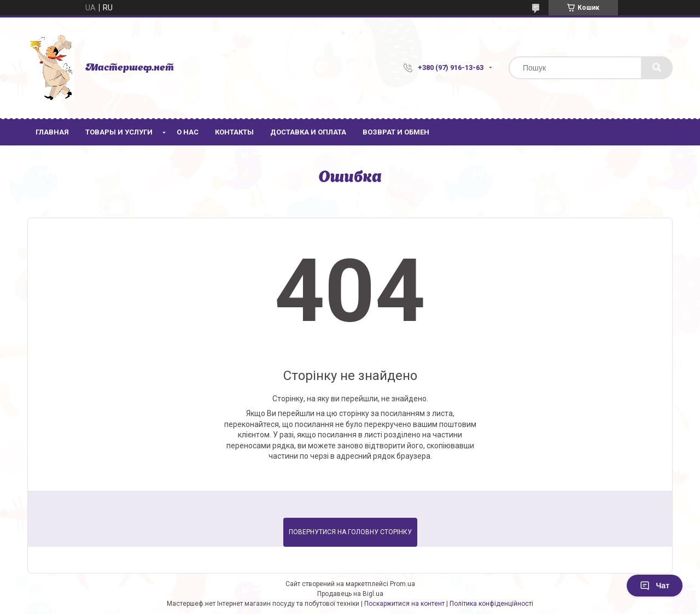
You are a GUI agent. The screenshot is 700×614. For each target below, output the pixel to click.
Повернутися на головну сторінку (350, 532)
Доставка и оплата (308, 132)
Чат (655, 586)
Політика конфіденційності (491, 604)
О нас (188, 132)
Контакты (234, 132)
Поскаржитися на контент (404, 604)
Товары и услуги (119, 132)
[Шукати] (657, 68)
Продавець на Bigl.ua (350, 594)
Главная (52, 132)
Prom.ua (402, 584)
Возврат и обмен (396, 132)
